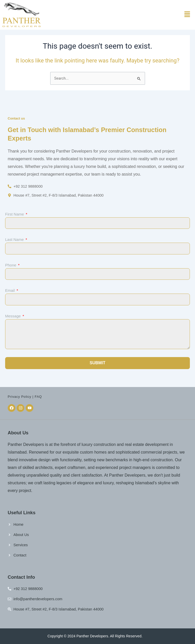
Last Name (15, 239)
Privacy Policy (19, 397)
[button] (187, 15)
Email (11, 290)
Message (13, 316)
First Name (15, 214)
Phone (11, 265)
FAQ (38, 397)
